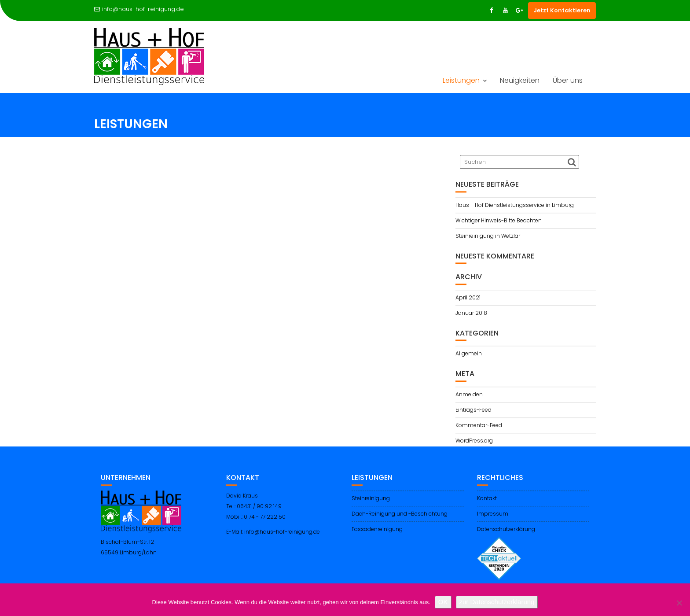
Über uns (568, 80)
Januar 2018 (471, 315)
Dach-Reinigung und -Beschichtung (400, 519)
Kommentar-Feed (479, 427)
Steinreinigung (371, 503)
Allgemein (469, 356)
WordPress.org (474, 442)
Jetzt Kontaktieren (562, 10)
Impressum (493, 519)
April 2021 (468, 299)
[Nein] (679, 603)
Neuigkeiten (520, 80)
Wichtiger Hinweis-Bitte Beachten (499, 222)
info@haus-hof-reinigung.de (139, 9)
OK (443, 602)
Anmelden (469, 396)
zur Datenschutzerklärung (497, 602)
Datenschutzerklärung (506, 534)
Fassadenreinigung (377, 534)
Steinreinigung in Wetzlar (488, 238)
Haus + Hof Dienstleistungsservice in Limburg (515, 207)
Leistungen (461, 80)
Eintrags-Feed (473, 411)
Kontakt (487, 503)
